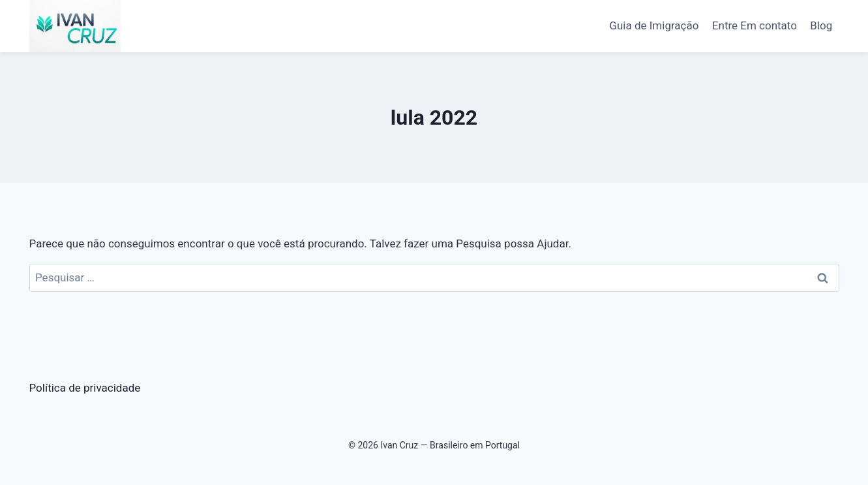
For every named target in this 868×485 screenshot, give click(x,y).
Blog (821, 25)
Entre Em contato (755, 25)
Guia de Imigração (654, 25)
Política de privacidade (85, 388)
